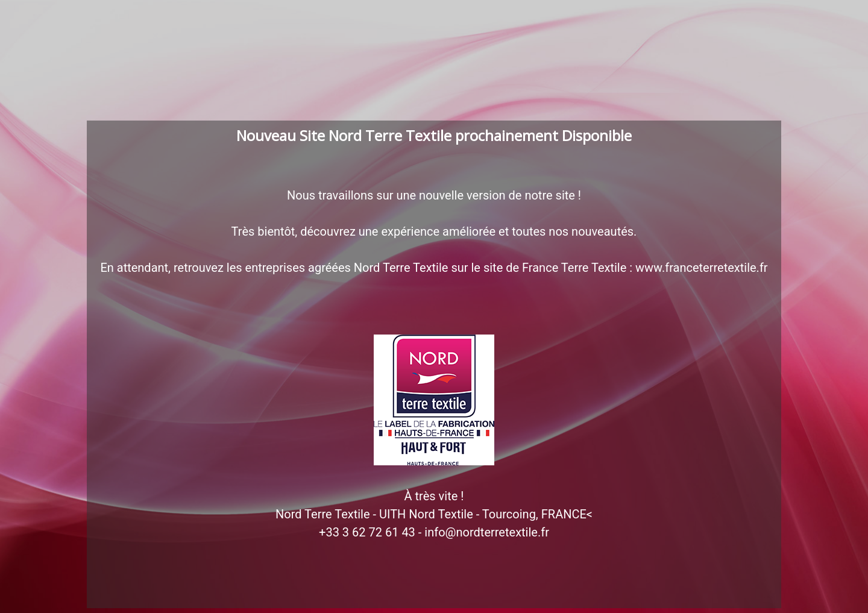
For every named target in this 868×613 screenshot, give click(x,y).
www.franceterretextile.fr (702, 268)
